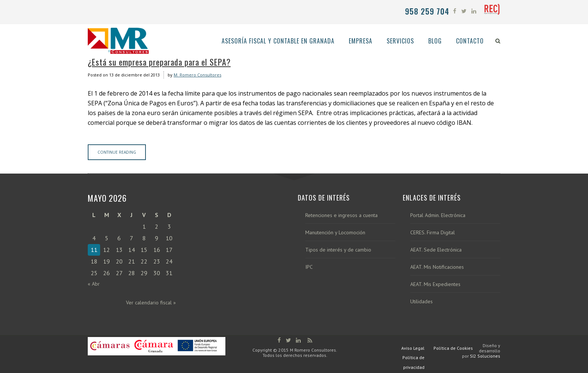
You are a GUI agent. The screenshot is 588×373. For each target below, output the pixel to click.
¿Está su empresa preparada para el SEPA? (159, 62)
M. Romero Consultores (197, 75)
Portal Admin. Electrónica (438, 215)
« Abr (94, 284)
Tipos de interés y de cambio (338, 250)
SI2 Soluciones (485, 356)
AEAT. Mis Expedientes (435, 284)
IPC (309, 267)
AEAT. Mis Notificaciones (437, 267)
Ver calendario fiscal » (151, 303)
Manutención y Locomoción (335, 233)
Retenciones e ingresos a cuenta (341, 215)
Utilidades (421, 302)
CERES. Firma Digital (433, 233)
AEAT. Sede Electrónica (436, 250)
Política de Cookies (453, 348)
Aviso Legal (413, 348)
